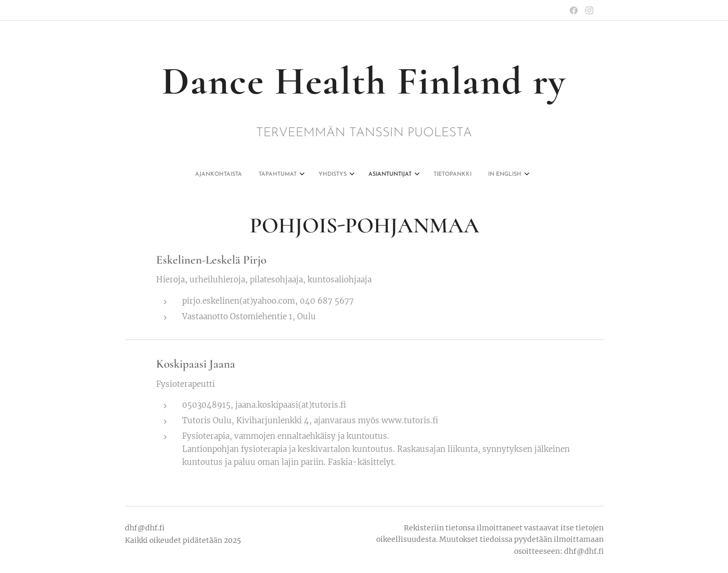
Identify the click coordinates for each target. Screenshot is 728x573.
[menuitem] (313, 175)
